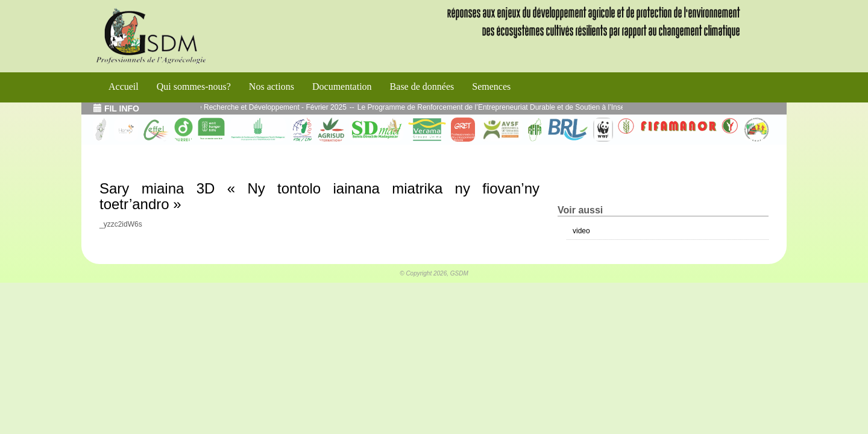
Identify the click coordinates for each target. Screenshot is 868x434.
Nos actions (272, 86)
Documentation (342, 86)
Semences (491, 86)
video (581, 231)
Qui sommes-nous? (194, 86)
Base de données (422, 86)
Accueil (124, 86)
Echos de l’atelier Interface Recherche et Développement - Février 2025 (239, 107)
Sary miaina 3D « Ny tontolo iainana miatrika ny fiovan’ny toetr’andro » (319, 196)
